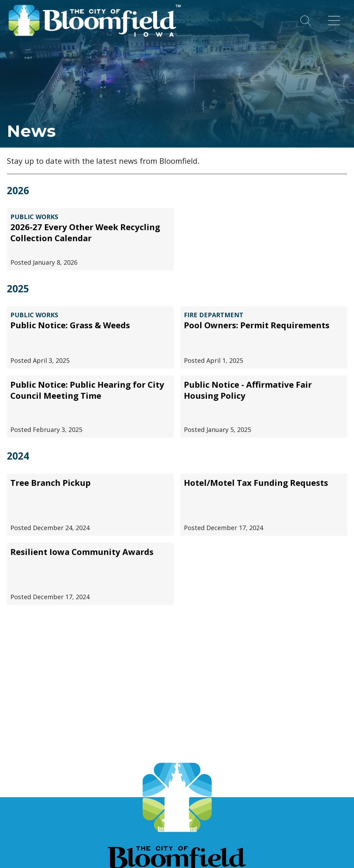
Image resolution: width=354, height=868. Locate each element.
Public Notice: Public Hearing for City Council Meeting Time (87, 390)
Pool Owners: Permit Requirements (257, 325)
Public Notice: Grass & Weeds (70, 325)
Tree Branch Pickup (50, 483)
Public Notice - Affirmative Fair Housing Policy (248, 390)
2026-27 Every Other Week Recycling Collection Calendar (85, 233)
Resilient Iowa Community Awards (82, 552)
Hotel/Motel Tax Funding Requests (256, 483)
